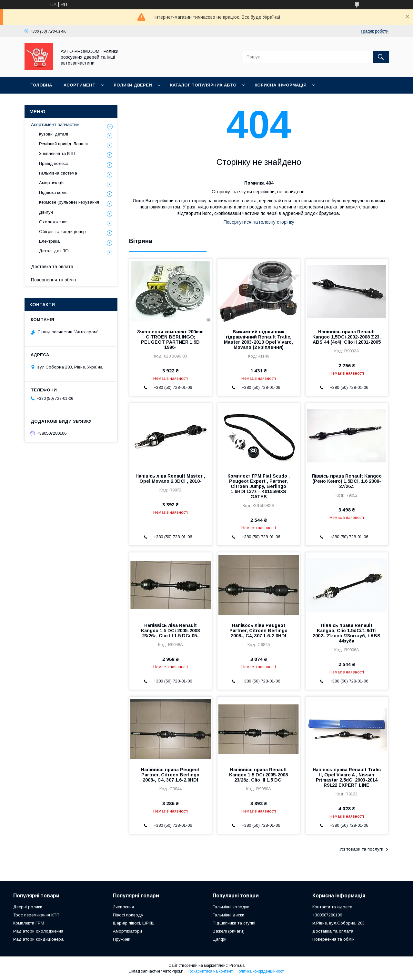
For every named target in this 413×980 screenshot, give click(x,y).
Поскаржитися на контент (210, 971)
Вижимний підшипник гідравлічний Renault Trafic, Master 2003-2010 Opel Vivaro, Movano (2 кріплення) (258, 339)
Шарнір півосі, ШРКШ (134, 923)
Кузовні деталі (54, 134)
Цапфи (220, 939)
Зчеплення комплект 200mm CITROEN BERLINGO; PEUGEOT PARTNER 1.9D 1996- (170, 339)
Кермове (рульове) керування (69, 202)
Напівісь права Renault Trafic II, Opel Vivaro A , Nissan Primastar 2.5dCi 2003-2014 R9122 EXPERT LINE (347, 777)
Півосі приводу (128, 915)
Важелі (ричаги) (229, 931)
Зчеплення (123, 907)
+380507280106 (327, 915)
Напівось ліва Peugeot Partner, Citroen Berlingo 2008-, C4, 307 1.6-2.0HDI (258, 631)
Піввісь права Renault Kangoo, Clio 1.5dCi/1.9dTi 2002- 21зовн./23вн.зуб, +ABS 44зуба (347, 633)
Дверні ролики (28, 907)
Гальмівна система (58, 173)
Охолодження (53, 222)
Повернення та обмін (54, 280)
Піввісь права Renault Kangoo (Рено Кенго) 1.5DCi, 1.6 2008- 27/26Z (347, 481)
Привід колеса (54, 163)
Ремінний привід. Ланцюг (64, 144)
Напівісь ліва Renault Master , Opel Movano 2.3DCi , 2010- (170, 479)
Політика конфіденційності (260, 971)
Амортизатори (127, 931)
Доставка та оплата (52, 267)
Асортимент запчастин (55, 125)
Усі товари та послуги (361, 849)
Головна (41, 85)
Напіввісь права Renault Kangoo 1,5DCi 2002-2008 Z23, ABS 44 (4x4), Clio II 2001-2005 (347, 337)
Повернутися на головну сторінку (259, 222)
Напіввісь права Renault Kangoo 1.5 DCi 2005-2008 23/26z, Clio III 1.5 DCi (258, 775)
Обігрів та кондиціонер (62, 232)
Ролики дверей (133, 85)
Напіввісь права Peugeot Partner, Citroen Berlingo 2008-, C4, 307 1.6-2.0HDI (170, 775)
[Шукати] (381, 57)
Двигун (46, 212)
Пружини (122, 939)
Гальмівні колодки (231, 907)
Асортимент (80, 85)
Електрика (49, 241)
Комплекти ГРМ (29, 923)
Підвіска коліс (53, 192)
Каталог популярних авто (203, 85)
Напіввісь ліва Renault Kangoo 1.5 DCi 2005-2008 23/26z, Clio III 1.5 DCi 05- (170, 631)
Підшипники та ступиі (234, 923)
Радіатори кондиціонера (38, 939)
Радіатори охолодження (38, 931)
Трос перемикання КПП (36, 915)
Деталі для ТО (54, 251)
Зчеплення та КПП (57, 153)
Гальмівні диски (228, 915)
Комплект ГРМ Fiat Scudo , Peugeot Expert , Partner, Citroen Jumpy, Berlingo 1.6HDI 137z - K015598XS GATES (259, 486)
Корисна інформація (281, 85)
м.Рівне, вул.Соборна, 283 (338, 923)
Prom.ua (237, 965)
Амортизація (52, 183)
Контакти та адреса (332, 907)
